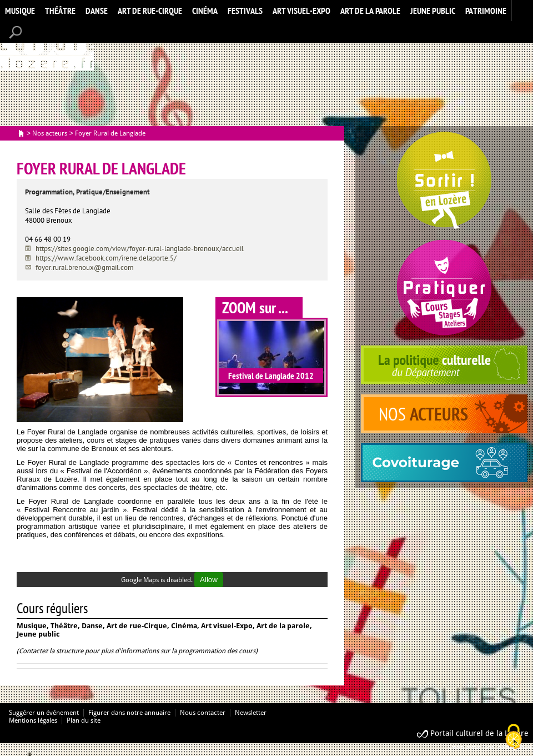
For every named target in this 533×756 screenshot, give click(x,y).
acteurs (444, 414)
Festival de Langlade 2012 (271, 376)
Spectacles (444, 181)
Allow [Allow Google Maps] (209, 580)
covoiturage (444, 463)
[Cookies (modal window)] (514, 737)
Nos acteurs (50, 133)
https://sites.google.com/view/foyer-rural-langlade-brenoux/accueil (140, 249)
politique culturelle (444, 365)
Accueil (47, 46)
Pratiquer (444, 287)
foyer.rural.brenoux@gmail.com (85, 267)
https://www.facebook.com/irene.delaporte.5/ (106, 258)
